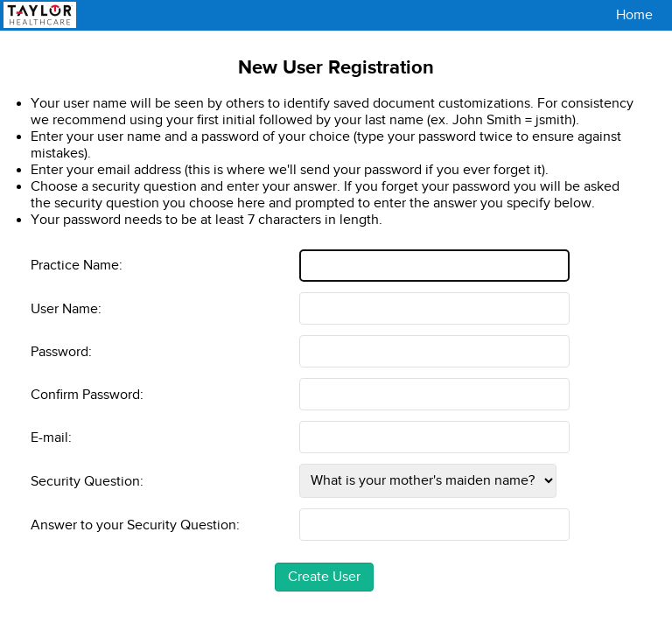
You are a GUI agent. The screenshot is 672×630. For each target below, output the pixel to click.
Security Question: (87, 481)
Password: (61, 351)
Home (634, 15)
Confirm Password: (87, 394)
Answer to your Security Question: (135, 525)
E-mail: (51, 437)
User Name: (66, 308)
